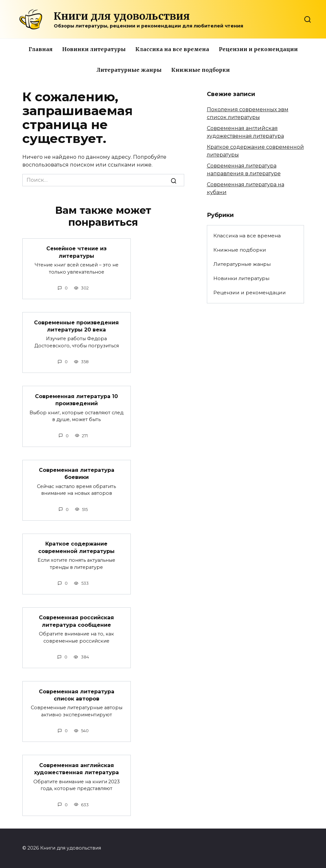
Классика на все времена (172, 49)
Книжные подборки (201, 70)
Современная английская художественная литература (76, 769)
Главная (40, 49)
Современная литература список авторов (77, 695)
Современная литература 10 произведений (76, 400)
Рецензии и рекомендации (258, 49)
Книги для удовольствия (122, 16)
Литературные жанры (129, 70)
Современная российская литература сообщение (76, 621)
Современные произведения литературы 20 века (76, 326)
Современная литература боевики (77, 474)
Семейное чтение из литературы (76, 252)
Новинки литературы (94, 49)
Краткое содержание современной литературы (76, 547)
